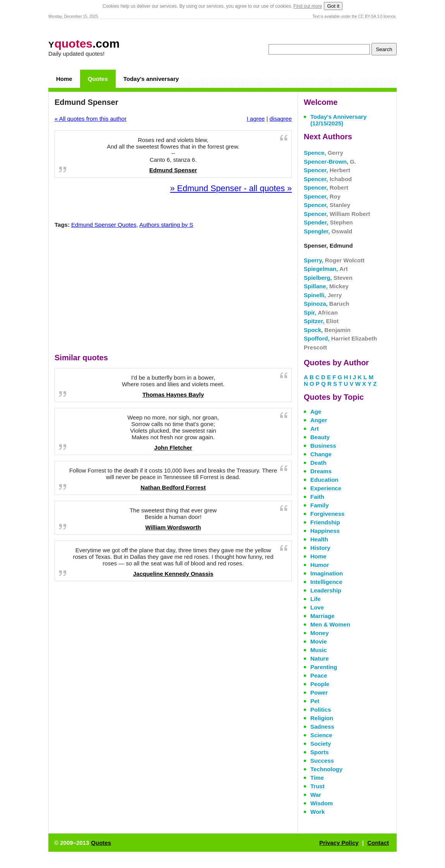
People (320, 684)
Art (315, 429)
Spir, (321, 312)
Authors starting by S (166, 225)
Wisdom (322, 803)
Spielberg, (328, 278)
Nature (320, 658)
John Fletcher (173, 448)
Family (320, 505)
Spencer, (327, 170)
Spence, (323, 153)
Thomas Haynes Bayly (173, 395)
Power (319, 693)
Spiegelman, (326, 269)
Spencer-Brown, (330, 162)
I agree (256, 119)
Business (323, 446)
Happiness (325, 531)
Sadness (322, 727)
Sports (320, 752)
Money (320, 633)
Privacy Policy (339, 843)
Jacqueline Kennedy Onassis (173, 574)
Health (319, 539)
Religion (322, 718)
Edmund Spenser (173, 170)
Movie (319, 641)
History (320, 548)
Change (321, 454)
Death (318, 463)
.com (84, 44)
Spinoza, (327, 304)
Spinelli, (323, 295)
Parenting (324, 667)
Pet (315, 701)
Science (321, 735)
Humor (320, 565)
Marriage (323, 616)
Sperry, (334, 260)
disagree (281, 119)
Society (321, 744)
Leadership (326, 590)
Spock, (327, 330)
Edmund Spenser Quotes (104, 225)
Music (319, 650)
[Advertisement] (173, 293)
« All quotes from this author (91, 119)
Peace (319, 675)
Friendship (325, 522)
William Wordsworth (173, 527)
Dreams (321, 471)
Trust (317, 786)
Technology (326, 769)
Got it (333, 6)
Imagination (327, 573)
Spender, (328, 222)
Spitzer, (321, 321)
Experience (326, 488)
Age (316, 412)
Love (317, 607)
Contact (378, 843)
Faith (317, 497)
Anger (319, 420)
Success (322, 761)
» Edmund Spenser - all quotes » (231, 188)
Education (324, 480)
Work (317, 812)
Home (64, 79)
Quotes (98, 79)
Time (317, 778)
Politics (321, 710)
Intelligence (326, 582)
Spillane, (326, 286)
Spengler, (328, 231)
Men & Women (330, 624)
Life (316, 599)
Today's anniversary (151, 79)
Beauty (320, 437)
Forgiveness (327, 514)
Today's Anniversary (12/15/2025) (338, 120)
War (316, 795)
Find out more (308, 6)
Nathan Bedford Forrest (173, 487)
